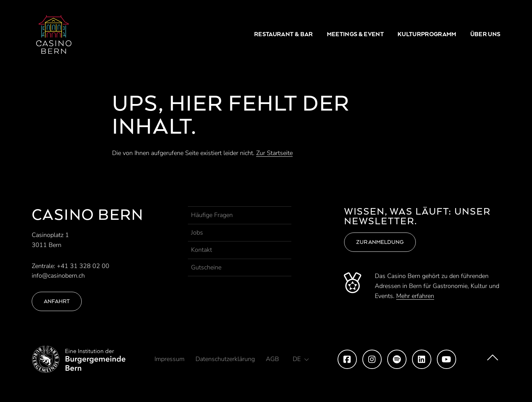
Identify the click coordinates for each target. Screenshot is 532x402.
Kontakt (202, 250)
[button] (301, 359)
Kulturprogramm (427, 34)
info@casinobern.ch (58, 276)
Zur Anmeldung (380, 242)
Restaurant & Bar (283, 34)
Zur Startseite (274, 153)
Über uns (485, 34)
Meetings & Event (355, 34)
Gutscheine (206, 267)
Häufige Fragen (212, 215)
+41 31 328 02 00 (83, 266)
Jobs (197, 233)
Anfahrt (57, 301)
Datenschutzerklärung (225, 359)
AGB (272, 359)
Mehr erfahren (415, 296)
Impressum (169, 359)
